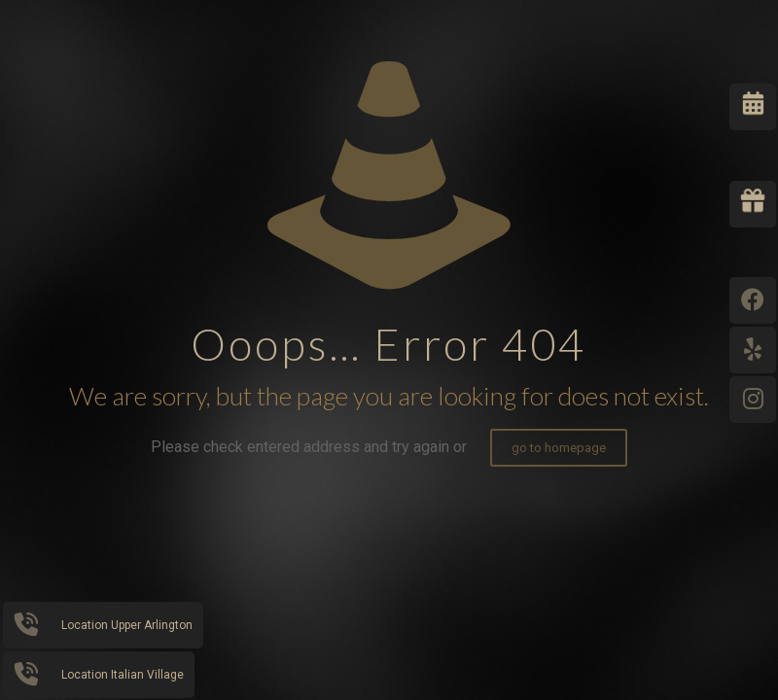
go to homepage (559, 448)
